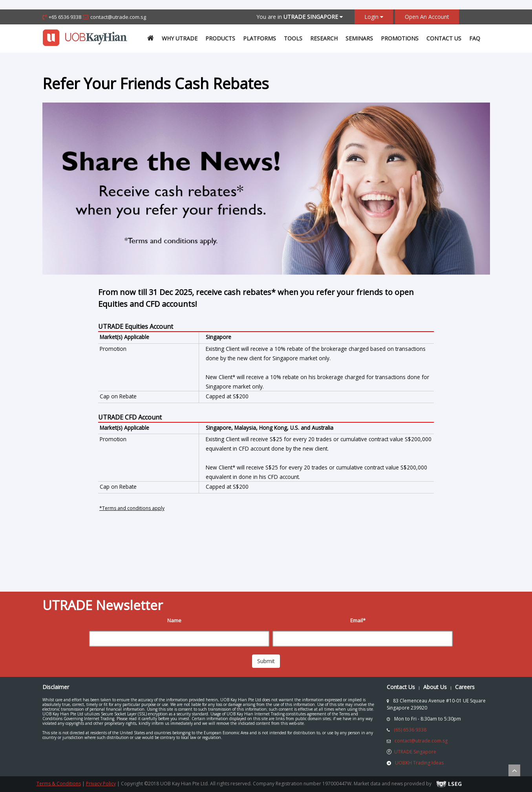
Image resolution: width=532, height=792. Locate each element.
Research (324, 38)
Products (220, 38)
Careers (465, 687)
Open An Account (427, 17)
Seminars (359, 38)
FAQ (475, 38)
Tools (293, 38)
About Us (435, 687)
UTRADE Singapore (415, 752)
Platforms (260, 38)
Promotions (400, 38)
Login (374, 17)
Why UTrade (180, 38)
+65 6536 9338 (65, 17)
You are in (300, 17)
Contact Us (444, 38)
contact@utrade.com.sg (118, 17)
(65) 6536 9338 (410, 730)
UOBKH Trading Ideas (419, 763)
